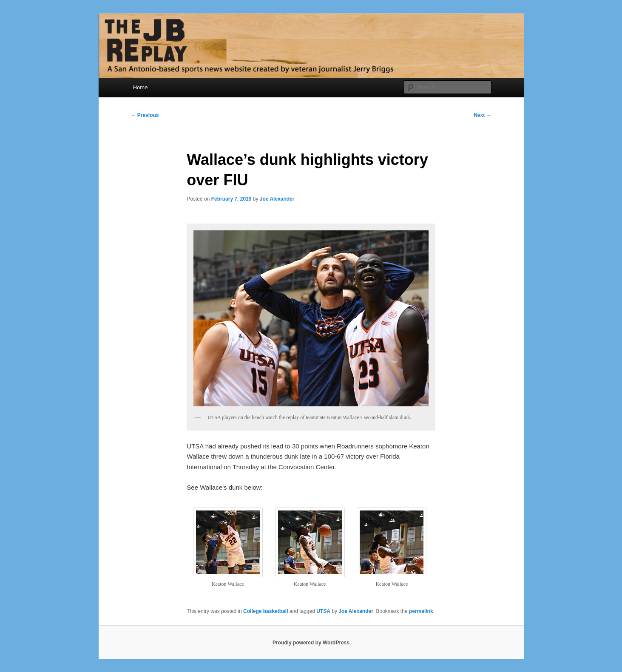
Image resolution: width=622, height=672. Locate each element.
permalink (421, 611)
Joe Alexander (277, 199)
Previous (145, 115)
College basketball (266, 611)
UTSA (323, 611)
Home (141, 87)
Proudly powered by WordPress (311, 643)
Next (482, 115)
